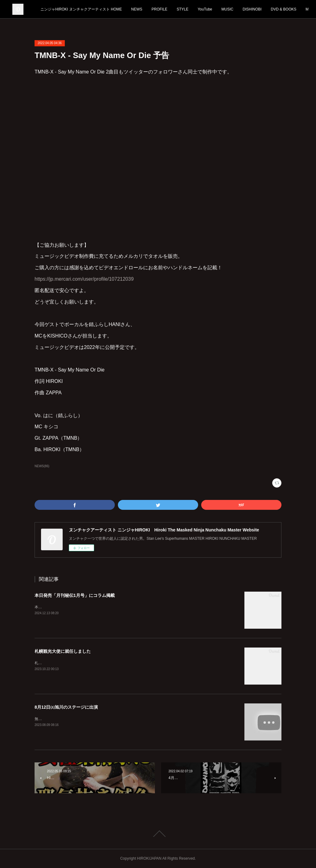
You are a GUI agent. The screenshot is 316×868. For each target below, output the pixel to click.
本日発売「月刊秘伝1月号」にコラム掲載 (75, 595)
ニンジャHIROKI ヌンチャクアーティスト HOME (126, 9)
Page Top (158, 834)
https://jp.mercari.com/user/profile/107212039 (84, 279)
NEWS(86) (42, 466)
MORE (293, 9)
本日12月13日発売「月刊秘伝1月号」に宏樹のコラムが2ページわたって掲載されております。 (113, 607)
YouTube (249, 9)
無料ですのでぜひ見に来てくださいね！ (68, 719)
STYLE (227, 9)
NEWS (181, 9)
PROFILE (204, 9)
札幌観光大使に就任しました (63, 651)
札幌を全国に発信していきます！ (62, 663)
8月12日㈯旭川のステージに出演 (66, 707)
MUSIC (272, 9)
